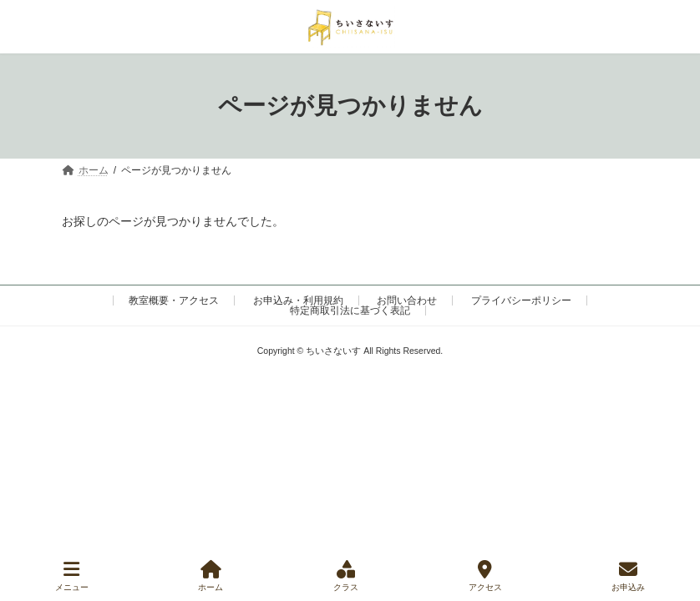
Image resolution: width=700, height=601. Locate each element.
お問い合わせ (407, 300)
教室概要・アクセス (174, 300)
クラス (346, 576)
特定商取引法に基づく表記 (350, 311)
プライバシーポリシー (521, 300)
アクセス (485, 576)
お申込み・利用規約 (298, 300)
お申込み (628, 576)
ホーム (211, 576)
